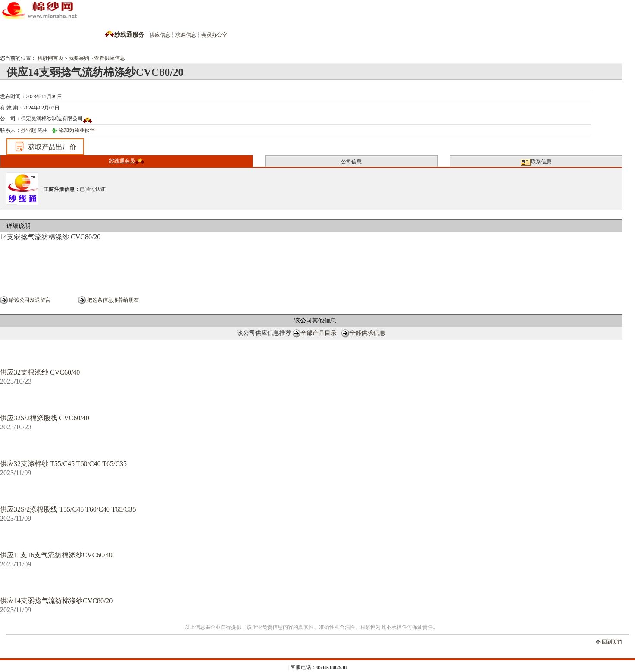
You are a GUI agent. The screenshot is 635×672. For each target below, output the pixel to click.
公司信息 (351, 162)
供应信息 (160, 35)
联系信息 (536, 162)
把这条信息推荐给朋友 (113, 300)
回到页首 (612, 642)
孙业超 (28, 130)
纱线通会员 (127, 161)
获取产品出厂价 (45, 147)
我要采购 (79, 58)
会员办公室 (214, 35)
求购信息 (186, 35)
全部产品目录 (319, 333)
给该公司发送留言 (30, 300)
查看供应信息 (109, 58)
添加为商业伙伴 (77, 130)
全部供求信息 (367, 333)
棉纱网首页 (50, 58)
